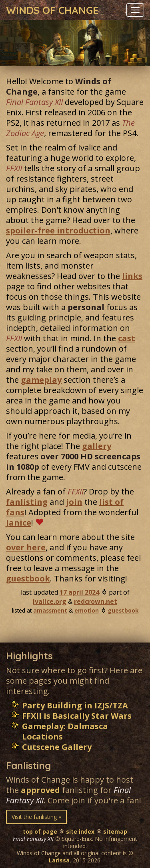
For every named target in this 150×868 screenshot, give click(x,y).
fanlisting (27, 502)
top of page (40, 831)
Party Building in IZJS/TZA (75, 705)
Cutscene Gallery (57, 747)
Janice (19, 523)
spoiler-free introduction (58, 230)
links (132, 276)
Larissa (59, 860)
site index (80, 831)
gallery (97, 446)
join (74, 502)
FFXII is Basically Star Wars (77, 716)
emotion (87, 610)
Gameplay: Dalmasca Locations (65, 731)
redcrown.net (96, 601)
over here (26, 547)
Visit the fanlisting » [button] (36, 817)
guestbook (28, 578)
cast (127, 338)
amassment (50, 610)
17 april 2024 (79, 592)
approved (40, 790)
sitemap (115, 831)
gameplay (41, 380)
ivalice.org (50, 601)
